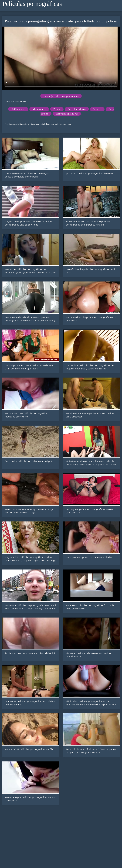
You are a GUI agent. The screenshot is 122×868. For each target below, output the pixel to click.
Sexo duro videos (77, 109)
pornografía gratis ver (67, 114)
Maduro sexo (39, 109)
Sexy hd (97, 109)
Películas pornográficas (32, 4)
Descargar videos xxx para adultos (61, 96)
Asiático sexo (18, 109)
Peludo (57, 109)
